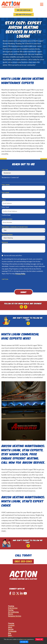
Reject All (39, 639)
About (10, 627)
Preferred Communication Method (15, 227)
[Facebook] (26, 307)
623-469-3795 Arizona (24, 14)
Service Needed (7, 235)
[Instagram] (21, 307)
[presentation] (16, 284)
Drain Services (13, 608)
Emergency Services (15, 616)
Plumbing (11, 606)
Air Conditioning (13, 612)
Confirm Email (6, 215)
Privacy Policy (20, 274)
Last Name (6, 193)
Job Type (5, 170)
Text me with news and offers (13, 255)
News (10, 635)
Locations (11, 625)
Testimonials (12, 631)
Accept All (24, 642)
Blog (10, 633)
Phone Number (7, 219)
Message (5, 242)
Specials (11, 629)
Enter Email (5, 207)
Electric (11, 614)
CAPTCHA (5, 279)
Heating (11, 610)
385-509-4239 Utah (24, 10)
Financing (11, 623)
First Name (6, 185)
